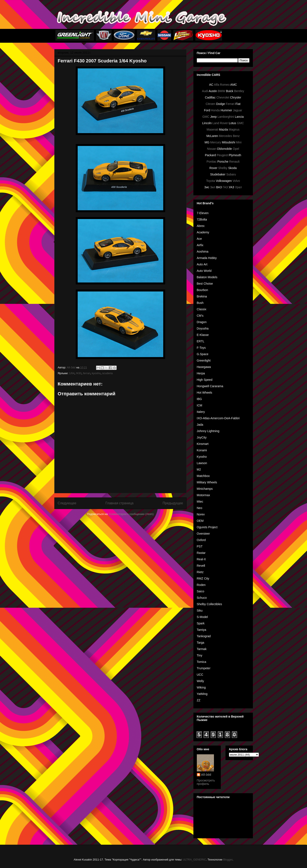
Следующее (67, 503)
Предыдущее (173, 503)
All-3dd (206, 775)
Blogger (228, 860)
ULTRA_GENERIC (194, 860)
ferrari (87, 373)
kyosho (96, 373)
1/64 (72, 373)
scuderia (108, 373)
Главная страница (119, 503)
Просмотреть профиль (206, 782)
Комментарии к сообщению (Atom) (131, 514)
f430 (79, 373)
